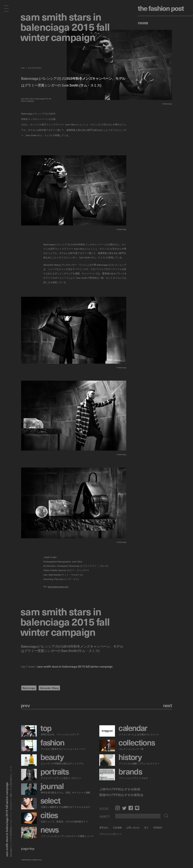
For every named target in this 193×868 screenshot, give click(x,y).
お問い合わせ (133, 828)
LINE (137, 808)
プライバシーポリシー (111, 834)
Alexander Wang (49, 688)
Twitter (124, 808)
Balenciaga (29, 688)
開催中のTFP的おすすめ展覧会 (121, 795)
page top (28, 848)
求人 (146, 828)
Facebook (131, 808)
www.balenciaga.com (58, 587)
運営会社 (104, 828)
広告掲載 (117, 828)
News (143, 22)
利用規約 (158, 828)
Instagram (118, 808)
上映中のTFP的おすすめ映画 (120, 789)
